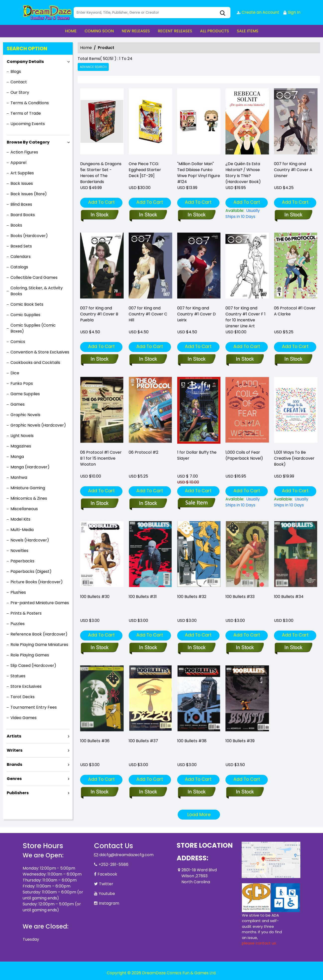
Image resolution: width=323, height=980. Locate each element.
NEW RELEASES (136, 31)
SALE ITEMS (248, 31)
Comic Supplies (25, 315)
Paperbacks (22, 561)
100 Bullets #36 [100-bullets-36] (95, 741)
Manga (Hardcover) (30, 467)
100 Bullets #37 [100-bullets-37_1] (143, 741)
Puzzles (18, 624)
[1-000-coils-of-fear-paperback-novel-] (247, 502)
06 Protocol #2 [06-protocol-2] (143, 452)
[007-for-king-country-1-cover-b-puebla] (99, 359)
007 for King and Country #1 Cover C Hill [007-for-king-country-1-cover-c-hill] (148, 314)
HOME (71, 31)
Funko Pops (22, 383)
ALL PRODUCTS (215, 31)
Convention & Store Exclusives (40, 352)
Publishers (18, 793)
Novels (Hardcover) (30, 540)
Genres (14, 779)
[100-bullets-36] (99, 792)
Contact (19, 82)
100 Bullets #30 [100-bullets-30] (95, 597)
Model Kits (20, 519)
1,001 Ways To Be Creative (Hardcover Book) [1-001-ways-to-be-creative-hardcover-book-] (294, 458)
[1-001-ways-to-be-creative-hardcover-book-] (296, 502)
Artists (14, 736)
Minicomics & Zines (29, 498)
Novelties (19, 551)
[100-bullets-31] (148, 648)
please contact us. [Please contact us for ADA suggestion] (259, 943)
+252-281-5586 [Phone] (113, 864)
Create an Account (258, 12)
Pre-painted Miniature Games (40, 603)
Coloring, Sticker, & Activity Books (37, 291)
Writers (15, 750)
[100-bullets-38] (196, 792)
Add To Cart (101, 202)
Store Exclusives (26, 686)
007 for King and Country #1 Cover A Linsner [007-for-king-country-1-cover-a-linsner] (293, 170)
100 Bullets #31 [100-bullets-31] (143, 597)
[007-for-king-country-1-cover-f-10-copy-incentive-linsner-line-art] (245, 359)
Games (18, 404)
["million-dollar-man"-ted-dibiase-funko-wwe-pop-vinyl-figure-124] (199, 122)
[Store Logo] (48, 12)
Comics (18, 342)
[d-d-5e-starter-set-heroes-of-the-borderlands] (102, 122)
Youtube (107, 894)
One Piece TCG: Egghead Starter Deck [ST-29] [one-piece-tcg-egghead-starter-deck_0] (145, 170)
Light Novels (22, 436)
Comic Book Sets (27, 304)
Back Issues (22, 183)
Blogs (16, 72)
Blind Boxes (21, 204)
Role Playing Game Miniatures (39, 645)
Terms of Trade (26, 113)
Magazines (21, 446)
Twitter (106, 884)
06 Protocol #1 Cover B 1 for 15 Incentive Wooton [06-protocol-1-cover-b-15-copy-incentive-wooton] (101, 458)
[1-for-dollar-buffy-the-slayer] (196, 504)
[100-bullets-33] (245, 648)
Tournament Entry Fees (34, 707)
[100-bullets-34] (293, 648)
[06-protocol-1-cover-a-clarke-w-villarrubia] (293, 359)
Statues (18, 676)
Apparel (18, 163)
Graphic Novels (25, 415)
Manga (17, 457)
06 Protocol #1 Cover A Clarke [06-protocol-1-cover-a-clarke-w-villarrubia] (295, 311)
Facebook (107, 874)
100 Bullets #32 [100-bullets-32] (192, 597)
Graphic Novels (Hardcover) (38, 425)
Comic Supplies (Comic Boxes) (33, 328)
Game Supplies (25, 394)
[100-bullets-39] (245, 792)
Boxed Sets (21, 246)
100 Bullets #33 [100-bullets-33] (240, 597)
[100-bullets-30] (99, 648)
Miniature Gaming (28, 488)
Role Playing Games (30, 655)
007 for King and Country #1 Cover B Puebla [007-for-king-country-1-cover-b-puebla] (99, 314)
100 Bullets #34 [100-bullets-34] (289, 597)
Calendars (21, 257)
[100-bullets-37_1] (148, 792)
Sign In (292, 12)
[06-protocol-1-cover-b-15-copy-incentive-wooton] (99, 504)
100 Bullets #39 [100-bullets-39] (240, 741)
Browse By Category (28, 142)
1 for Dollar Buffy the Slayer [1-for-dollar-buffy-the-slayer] (197, 455)
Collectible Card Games (34, 277)
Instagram (109, 903)
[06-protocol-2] (148, 504)
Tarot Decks (23, 697)
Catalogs (19, 267)
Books (16, 225)
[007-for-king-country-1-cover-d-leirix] (196, 359)
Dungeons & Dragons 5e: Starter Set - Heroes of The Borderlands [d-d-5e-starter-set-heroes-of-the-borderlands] (101, 173)
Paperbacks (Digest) (31, 571)
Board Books (23, 215)
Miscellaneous (24, 509)
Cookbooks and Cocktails (35, 363)
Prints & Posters (26, 613)
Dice (15, 373)
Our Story (20, 92)
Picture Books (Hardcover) (37, 582)
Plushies (18, 592)
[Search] (152, 13)
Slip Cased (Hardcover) (33, 665)
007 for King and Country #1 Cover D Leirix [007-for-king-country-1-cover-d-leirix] (196, 314)
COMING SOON (99, 31)
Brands (14, 764)
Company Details (25, 62)
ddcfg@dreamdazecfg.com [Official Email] (126, 855)
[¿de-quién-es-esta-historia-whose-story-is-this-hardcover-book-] (247, 122)
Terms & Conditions (30, 103)
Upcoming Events (28, 124)
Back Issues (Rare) (29, 194)
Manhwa (19, 477)
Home (86, 48)
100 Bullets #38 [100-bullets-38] (192, 741)
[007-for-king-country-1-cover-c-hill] (148, 359)
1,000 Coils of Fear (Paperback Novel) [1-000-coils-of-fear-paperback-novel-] (244, 455)
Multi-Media (22, 530)
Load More (199, 814)
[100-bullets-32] (196, 648)
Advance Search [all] (93, 67)
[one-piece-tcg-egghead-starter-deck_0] (150, 122)
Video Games (24, 718)
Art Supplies (22, 173)
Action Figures (24, 152)
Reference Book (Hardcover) (39, 634)
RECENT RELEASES (175, 31)
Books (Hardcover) (29, 236)
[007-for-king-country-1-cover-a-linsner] (296, 122)
